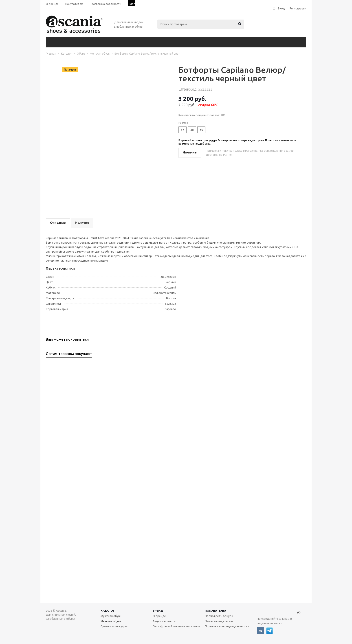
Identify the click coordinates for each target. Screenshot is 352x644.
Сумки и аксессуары (114, 626)
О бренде (159, 616)
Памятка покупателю (220, 621)
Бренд (158, 611)
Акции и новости (164, 621)
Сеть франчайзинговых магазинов (176, 626)
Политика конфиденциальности (227, 626)
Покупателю (215, 611)
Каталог (108, 611)
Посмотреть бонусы (219, 616)
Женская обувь (111, 621)
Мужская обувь (111, 616)
